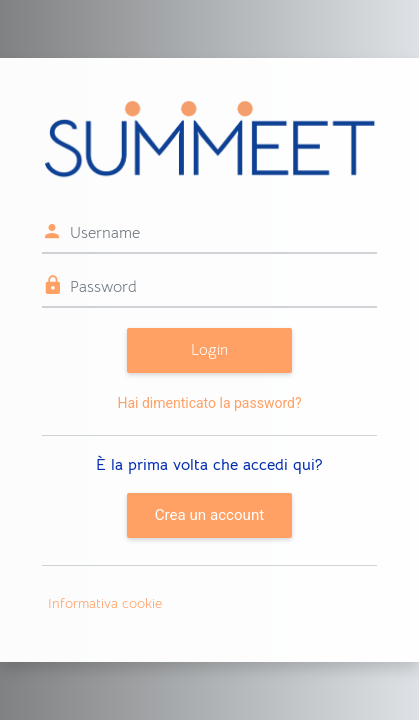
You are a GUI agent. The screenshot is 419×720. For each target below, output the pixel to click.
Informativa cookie (105, 603)
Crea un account (209, 515)
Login (209, 349)
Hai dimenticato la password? (209, 403)
